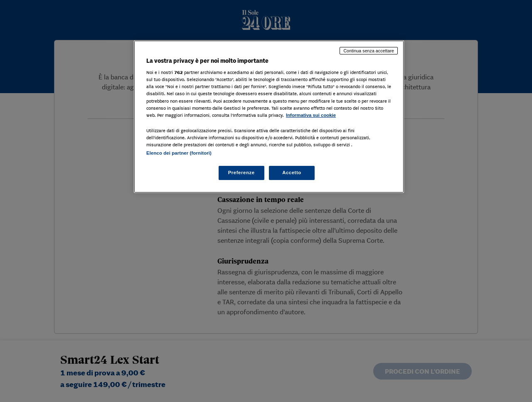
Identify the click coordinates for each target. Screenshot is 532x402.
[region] (269, 117)
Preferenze (241, 173)
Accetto (292, 173)
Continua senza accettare (369, 51)
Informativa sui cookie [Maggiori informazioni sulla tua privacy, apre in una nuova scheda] (311, 115)
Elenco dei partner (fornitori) (179, 153)
